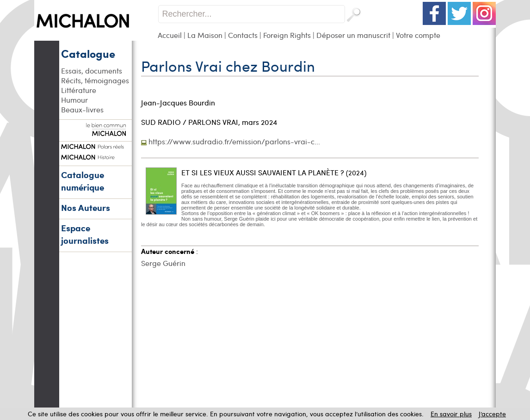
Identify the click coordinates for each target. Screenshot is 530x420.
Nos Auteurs (86, 207)
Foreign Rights (287, 35)
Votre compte (418, 35)
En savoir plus (451, 414)
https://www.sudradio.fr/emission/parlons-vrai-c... (234, 141)
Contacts (243, 35)
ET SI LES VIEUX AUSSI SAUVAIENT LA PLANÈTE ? (263, 172)
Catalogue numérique (83, 181)
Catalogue (88, 53)
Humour (74, 100)
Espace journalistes (85, 234)
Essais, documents (92, 71)
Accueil (170, 35)
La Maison (205, 35)
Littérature (79, 90)
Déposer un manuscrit (353, 35)
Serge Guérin (163, 263)
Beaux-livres (82, 109)
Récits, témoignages (95, 80)
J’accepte (492, 414)
